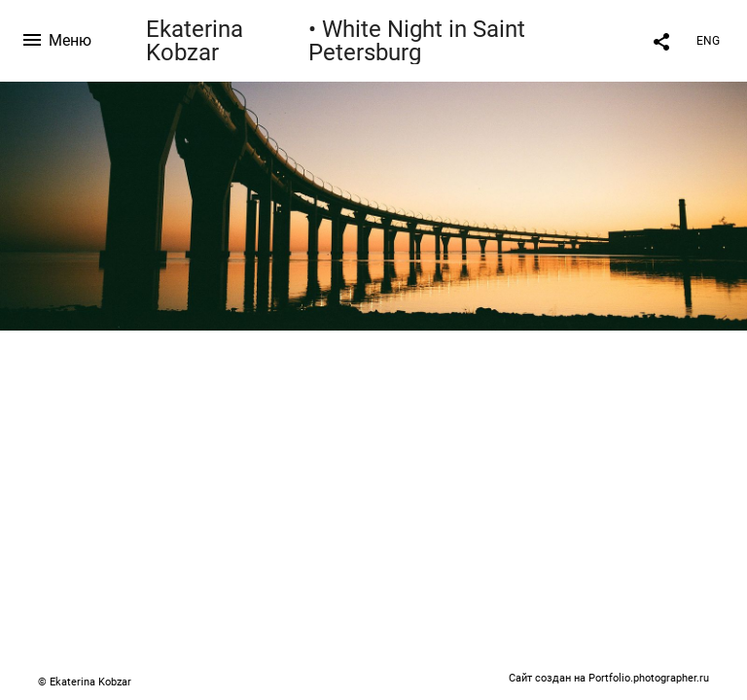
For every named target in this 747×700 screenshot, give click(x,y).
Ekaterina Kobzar (195, 41)
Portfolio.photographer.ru (649, 678)
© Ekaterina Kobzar (85, 682)
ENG (708, 41)
